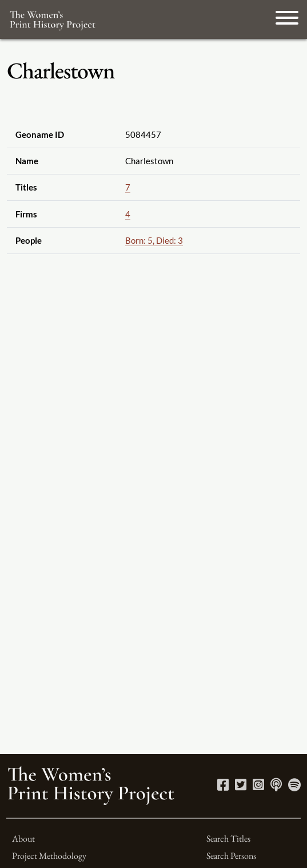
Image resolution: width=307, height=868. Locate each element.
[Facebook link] (223, 786)
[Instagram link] (258, 786)
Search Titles (228, 839)
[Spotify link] (294, 786)
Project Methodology (49, 856)
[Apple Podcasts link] (276, 786)
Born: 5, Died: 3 (154, 240)
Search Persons (231, 856)
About (23, 839)
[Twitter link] (241, 786)
